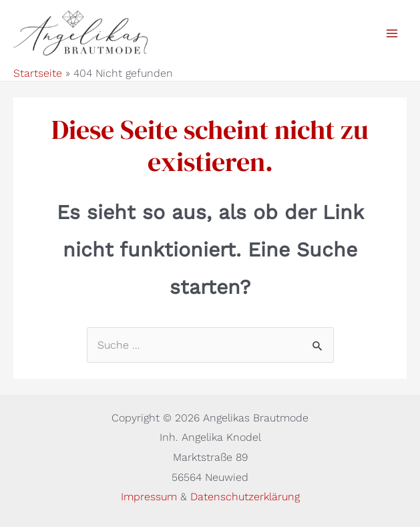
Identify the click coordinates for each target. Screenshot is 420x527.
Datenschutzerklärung (245, 497)
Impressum (151, 497)
